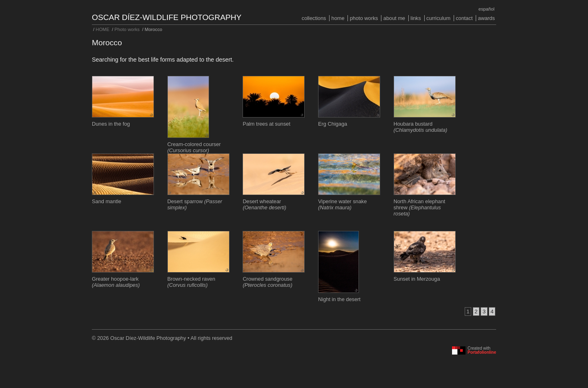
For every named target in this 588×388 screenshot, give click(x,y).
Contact (464, 18)
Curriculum (438, 18)
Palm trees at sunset (266, 124)
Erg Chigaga (333, 124)
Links (416, 18)
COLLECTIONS (314, 18)
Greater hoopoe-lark (116, 282)
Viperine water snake (342, 204)
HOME (338, 18)
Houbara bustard (421, 127)
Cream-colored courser (194, 147)
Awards (487, 18)
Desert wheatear (264, 204)
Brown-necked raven (191, 282)
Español (487, 9)
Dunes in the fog (111, 124)
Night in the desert (339, 299)
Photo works (364, 18)
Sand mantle (107, 201)
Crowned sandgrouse (267, 282)
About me (394, 18)
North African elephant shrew (420, 207)
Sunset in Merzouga (417, 279)
